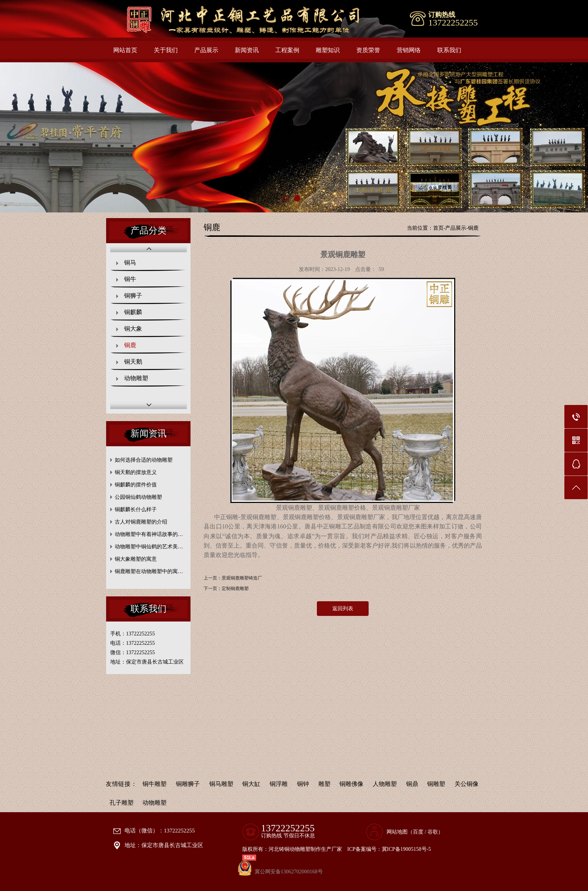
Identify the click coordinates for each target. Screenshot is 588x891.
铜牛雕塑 (154, 784)
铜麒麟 (133, 312)
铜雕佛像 (351, 784)
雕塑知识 (328, 50)
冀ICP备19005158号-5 (406, 849)
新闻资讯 (247, 50)
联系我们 (449, 50)
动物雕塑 (136, 378)
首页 (438, 228)
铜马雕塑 (221, 784)
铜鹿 (130, 345)
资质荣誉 (368, 50)
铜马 (130, 263)
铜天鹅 (133, 362)
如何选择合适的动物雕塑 (144, 460)
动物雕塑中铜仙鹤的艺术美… (149, 547)
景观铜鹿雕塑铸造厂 (242, 578)
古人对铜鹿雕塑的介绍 (141, 522)
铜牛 (130, 279)
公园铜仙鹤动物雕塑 (138, 497)
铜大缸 (251, 784)
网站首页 (125, 50)
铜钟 (303, 784)
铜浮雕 (279, 784)
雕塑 (324, 784)
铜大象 (133, 329)
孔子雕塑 (121, 803)
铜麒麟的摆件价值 (136, 485)
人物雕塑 (385, 784)
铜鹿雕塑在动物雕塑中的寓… (149, 571)
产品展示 (206, 50)
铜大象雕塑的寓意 (136, 559)
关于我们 (166, 50)
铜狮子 (133, 296)
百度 (418, 832)
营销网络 (409, 50)
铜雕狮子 (188, 784)
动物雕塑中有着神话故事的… (149, 534)
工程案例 (287, 50)
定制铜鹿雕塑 (235, 588)
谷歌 (433, 832)
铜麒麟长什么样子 (136, 509)
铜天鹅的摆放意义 (136, 472)
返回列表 (343, 609)
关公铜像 (466, 784)
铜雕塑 (436, 784)
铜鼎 (412, 784)
